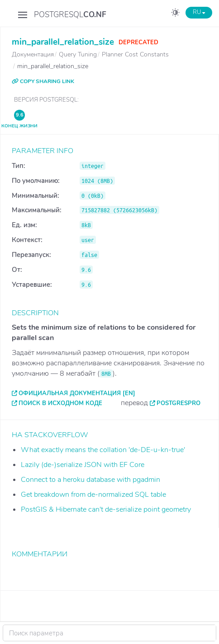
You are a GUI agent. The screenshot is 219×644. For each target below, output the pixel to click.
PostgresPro (179, 403)
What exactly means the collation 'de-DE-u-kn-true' (103, 450)
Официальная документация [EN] (77, 393)
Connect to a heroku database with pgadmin (90, 480)
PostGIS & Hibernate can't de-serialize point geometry (106, 509)
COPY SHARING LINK (43, 81)
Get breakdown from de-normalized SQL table (93, 495)
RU (199, 12)
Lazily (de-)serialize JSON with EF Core (83, 465)
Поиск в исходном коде (60, 403)
